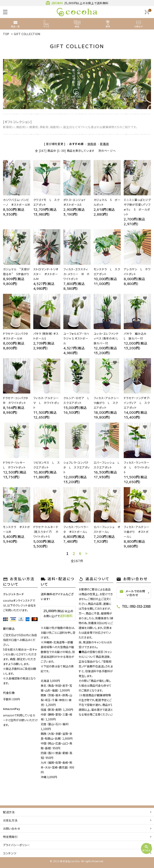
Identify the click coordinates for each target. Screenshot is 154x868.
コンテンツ (10, 853)
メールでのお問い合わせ (132, 593)
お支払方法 (10, 820)
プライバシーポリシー (17, 845)
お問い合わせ (12, 828)
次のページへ (107, 151)
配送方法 (9, 812)
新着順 (104, 144)
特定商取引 (10, 837)
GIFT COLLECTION (27, 34)
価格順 (92, 144)
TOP (6, 34)
